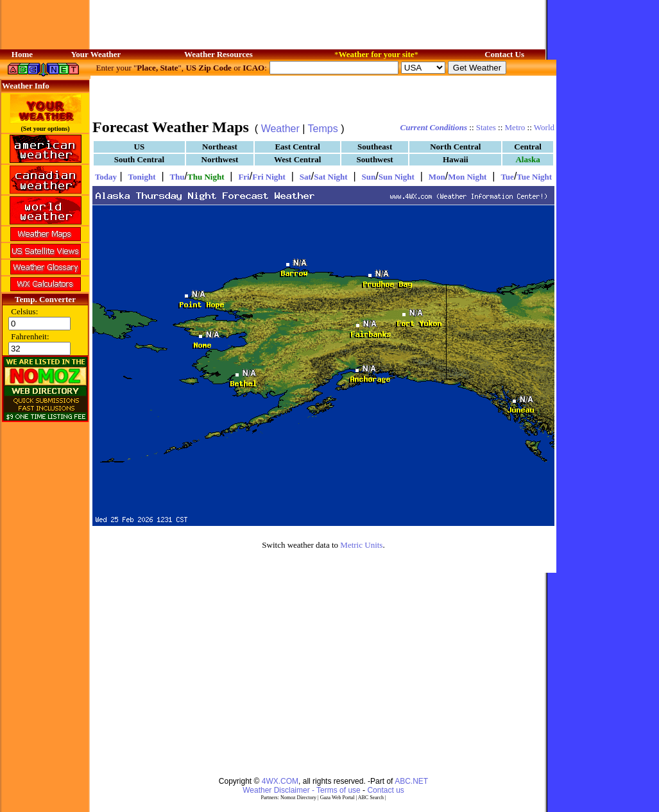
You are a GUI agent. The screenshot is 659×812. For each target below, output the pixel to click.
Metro (515, 127)
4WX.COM (280, 781)
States (486, 127)
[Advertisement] (323, 96)
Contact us (385, 790)
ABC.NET (411, 781)
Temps (323, 129)
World (544, 127)
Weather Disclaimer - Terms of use (302, 790)
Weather (280, 129)
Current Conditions (434, 127)
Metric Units (361, 545)
